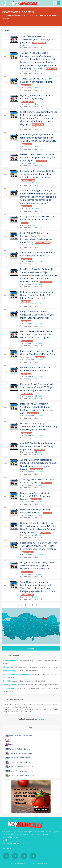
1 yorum (24, 346)
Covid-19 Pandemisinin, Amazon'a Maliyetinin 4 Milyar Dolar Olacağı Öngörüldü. (37, 446)
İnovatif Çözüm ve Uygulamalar (16, 675)
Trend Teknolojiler (11, 661)
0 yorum (24, 47)
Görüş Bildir (7, 848)
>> (44, 605)
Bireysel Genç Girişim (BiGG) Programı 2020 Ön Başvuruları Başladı (36, 496)
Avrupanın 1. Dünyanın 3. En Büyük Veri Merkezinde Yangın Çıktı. (38, 254)
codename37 (32, 261)
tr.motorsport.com (28, 180)
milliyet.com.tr (51, 69)
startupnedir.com (39, 43)
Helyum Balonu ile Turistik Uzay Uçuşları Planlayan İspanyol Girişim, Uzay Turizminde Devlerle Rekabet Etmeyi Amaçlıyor (38, 528)
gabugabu (34, 45)
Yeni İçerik (31, 648)
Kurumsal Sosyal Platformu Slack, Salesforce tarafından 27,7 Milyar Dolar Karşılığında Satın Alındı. (37, 387)
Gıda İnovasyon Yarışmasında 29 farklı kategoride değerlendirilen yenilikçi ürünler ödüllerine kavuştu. (39, 138)
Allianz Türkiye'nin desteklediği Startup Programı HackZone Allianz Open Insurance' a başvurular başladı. (38, 464)
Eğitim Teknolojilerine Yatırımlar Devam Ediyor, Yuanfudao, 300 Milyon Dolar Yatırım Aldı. (37, 295)
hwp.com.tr (48, 513)
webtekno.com (26, 433)
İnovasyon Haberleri (18, 12)
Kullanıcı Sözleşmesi (10, 837)
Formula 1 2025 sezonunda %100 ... (22, 775)
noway (30, 71)
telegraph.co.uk (27, 341)
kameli (30, 127)
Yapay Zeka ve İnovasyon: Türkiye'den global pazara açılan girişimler (37, 39)
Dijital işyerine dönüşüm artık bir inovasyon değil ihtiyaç (37, 97)
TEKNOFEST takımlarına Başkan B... (22, 753)
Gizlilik (5, 840)
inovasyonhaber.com (43, 243)
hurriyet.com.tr (36, 499)
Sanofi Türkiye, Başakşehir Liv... (20, 762)
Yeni (8, 30)
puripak (30, 183)
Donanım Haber (9, 688)
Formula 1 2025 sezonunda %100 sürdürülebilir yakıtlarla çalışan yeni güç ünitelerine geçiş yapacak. (38, 174)
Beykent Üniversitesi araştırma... (21, 771)
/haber (41, 45)
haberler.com (27, 144)
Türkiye (6, 667)
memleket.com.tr (27, 595)
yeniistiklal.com (38, 124)
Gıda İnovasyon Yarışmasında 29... (22, 767)
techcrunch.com (46, 282)
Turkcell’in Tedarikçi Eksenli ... (20, 749)
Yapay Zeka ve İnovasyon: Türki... (21, 736)
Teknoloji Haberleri (11, 685)
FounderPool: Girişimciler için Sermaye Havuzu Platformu (35, 369)
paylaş (31, 47)
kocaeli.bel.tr (26, 85)
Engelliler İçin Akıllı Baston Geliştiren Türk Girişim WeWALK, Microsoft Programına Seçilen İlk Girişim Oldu (39, 546)
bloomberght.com (28, 102)
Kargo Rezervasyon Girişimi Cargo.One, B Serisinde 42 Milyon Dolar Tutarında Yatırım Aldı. (37, 315)
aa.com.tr (25, 223)
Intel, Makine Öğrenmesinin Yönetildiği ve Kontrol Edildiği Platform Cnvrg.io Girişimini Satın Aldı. (37, 408)
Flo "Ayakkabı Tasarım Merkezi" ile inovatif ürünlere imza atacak (38, 218)
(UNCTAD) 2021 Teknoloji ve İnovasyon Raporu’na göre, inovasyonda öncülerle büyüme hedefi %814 (36, 238)
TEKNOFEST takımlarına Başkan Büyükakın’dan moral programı (36, 80)
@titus (41, 719)
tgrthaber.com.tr (37, 469)
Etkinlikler (7, 681)
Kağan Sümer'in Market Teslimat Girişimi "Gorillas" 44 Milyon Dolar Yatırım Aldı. (38, 354)
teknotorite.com (27, 394)
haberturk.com (27, 206)
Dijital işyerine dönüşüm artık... (20, 758)
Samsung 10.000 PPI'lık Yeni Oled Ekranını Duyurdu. (37, 481)
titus (29, 163)
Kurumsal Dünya (10, 671)
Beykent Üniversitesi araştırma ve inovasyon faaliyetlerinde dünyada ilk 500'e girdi (38, 157)
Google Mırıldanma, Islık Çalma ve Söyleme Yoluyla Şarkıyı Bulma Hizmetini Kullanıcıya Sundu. (37, 565)
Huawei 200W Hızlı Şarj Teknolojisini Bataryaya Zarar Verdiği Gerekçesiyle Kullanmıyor (39, 427)
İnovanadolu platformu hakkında (16, 843)
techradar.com (27, 259)
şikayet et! (39, 47)
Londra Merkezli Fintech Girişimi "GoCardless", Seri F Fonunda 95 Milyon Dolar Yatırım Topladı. (37, 334)
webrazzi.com (26, 301)
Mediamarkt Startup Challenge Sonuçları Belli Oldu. (36, 511)
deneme (12, 744)
